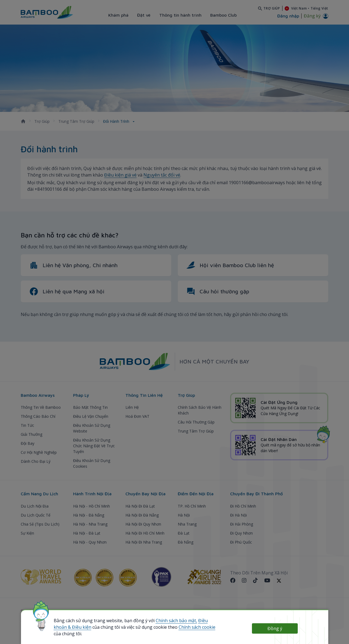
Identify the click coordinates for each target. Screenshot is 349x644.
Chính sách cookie (197, 627)
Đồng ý (275, 628)
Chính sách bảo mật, (176, 621)
